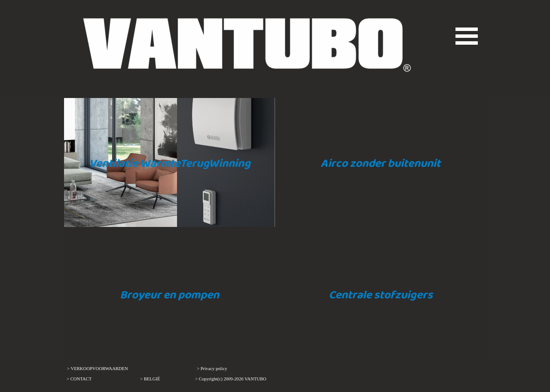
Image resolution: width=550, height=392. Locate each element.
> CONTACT (79, 379)
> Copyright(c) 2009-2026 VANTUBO (231, 379)
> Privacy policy (212, 369)
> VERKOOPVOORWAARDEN (98, 369)
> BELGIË (150, 379)
